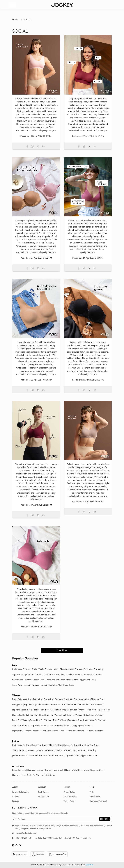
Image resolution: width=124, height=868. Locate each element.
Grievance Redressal (98, 801)
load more (62, 650)
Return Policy (69, 801)
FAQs (92, 792)
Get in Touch (95, 797)
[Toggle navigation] (12, 5)
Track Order (43, 792)
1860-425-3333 (44, 838)
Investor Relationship (21, 792)
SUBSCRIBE (105, 819)
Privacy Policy (69, 792)
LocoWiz (89, 865)
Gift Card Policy (70, 797)
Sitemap (15, 801)
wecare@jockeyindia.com (26, 833)
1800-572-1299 (21, 838)
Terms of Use (43, 797)
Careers (15, 797)
